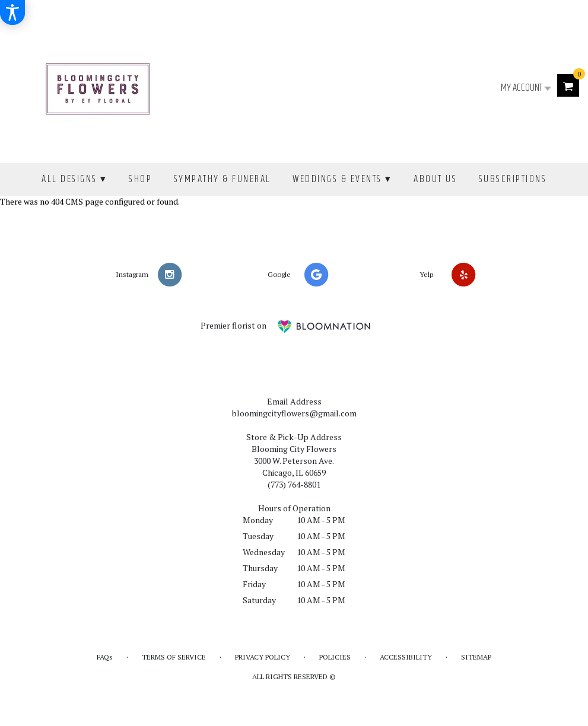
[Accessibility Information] (12, 12)
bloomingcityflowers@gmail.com (294, 413)
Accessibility (406, 657)
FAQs (105, 657)
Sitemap (476, 657)
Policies (335, 657)
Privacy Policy (263, 657)
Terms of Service (174, 657)
